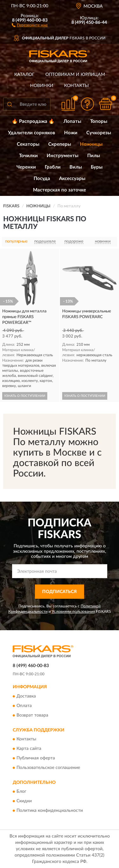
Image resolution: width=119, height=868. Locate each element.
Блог (21, 792)
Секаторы (28, 144)
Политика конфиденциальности (50, 811)
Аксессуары (72, 179)
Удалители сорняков (32, 133)
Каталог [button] (24, 75)
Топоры (99, 121)
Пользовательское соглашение (48, 768)
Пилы (94, 156)
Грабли (53, 167)
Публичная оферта (36, 758)
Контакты (76, 86)
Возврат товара (32, 715)
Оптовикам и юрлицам (75, 75)
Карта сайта (29, 749)
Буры (97, 167)
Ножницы (91, 144)
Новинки (42, 86)
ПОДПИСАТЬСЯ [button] (60, 592)
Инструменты (63, 156)
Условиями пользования (73, 611)
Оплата (24, 706)
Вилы (76, 167)
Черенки (26, 167)
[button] (30, 25)
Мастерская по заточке (60, 190)
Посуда (42, 179)
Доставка (26, 696)
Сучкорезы (99, 133)
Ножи (71, 133)
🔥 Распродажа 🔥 (33, 121)
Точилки (28, 156)
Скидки (24, 801)
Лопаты (72, 121)
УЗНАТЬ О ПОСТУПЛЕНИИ (25, 396)
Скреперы (60, 144)
